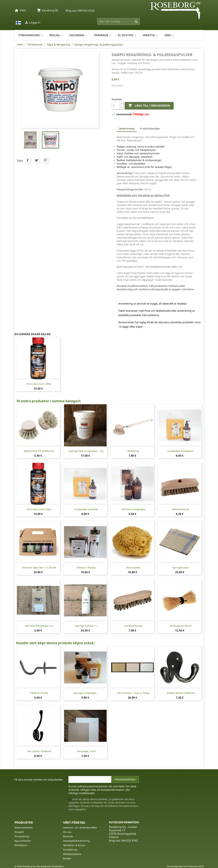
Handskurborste (133, 626)
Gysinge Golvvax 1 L (86, 626)
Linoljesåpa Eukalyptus (180, 451)
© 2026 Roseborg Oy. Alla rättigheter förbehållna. (39, 866)
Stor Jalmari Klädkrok (39, 751)
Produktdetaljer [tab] (150, 128)
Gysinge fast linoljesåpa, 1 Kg (86, 451)
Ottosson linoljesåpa (133, 509)
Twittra (36, 160)
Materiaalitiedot (24, 827)
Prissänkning (22, 836)
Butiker (67, 858)
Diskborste (133, 451)
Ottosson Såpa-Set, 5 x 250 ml (39, 567)
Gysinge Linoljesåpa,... (86, 693)
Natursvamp (133, 567)
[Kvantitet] (116, 106)
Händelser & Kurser (74, 845)
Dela (28, 160)
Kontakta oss (70, 850)
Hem (23, 10)
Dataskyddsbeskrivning (76, 841)
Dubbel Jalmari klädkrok (181, 693)
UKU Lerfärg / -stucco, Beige (133, 693)
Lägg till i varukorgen (149, 106)
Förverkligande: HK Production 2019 (185, 866)
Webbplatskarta (72, 854)
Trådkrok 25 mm (39, 693)
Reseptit (19, 832)
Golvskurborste (180, 509)
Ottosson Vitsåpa (86, 567)
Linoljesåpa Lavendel (86, 509)
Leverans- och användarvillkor (80, 827)
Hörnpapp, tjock (86, 751)
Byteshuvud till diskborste (39, 451)
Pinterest (45, 160)
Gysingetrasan (180, 567)
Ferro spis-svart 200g (39, 384)
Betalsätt (68, 836)
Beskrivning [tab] (127, 128)
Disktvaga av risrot (181, 626)
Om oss (67, 832)
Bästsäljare (21, 845)
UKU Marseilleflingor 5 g (39, 626)
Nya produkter (23, 841)
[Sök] (118, 21)
